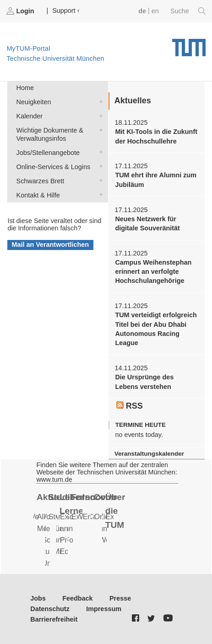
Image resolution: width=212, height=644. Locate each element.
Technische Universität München (189, 44)
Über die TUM (115, 511)
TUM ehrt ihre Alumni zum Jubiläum (156, 180)
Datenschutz (50, 609)
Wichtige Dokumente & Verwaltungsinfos (99, 130)
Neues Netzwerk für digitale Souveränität (147, 224)
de (142, 11)
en (155, 11)
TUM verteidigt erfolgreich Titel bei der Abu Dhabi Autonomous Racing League (156, 329)
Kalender (99, 115)
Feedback (77, 598)
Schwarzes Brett (99, 180)
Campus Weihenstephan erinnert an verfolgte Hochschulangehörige (153, 272)
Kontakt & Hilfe (99, 194)
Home (25, 88)
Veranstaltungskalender (149, 454)
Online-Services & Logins (99, 166)
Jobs (38, 598)
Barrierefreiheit (54, 619)
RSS (130, 406)
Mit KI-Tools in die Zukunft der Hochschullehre (156, 136)
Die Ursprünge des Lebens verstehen (144, 382)
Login (21, 11)
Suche (188, 11)
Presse (120, 598)
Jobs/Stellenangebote (99, 152)
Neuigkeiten (99, 101)
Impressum (104, 609)
